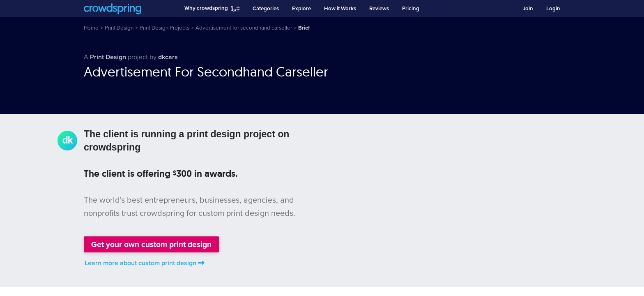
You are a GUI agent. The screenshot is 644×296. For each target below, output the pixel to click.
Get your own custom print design (151, 244)
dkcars (168, 57)
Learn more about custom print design (145, 263)
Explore (301, 9)
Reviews (379, 9)
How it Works (340, 9)
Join (528, 9)
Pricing (411, 9)
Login (553, 9)
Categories (266, 9)
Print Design (109, 57)
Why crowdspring (206, 8)
